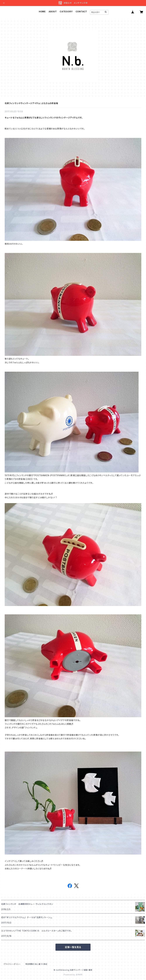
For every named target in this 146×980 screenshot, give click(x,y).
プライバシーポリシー (12, 964)
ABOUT (53, 12)
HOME (42, 12)
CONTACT (81, 12)
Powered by (73, 975)
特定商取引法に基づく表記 (36, 964)
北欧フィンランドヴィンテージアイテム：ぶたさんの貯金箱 (31, 103)
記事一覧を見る (73, 947)
